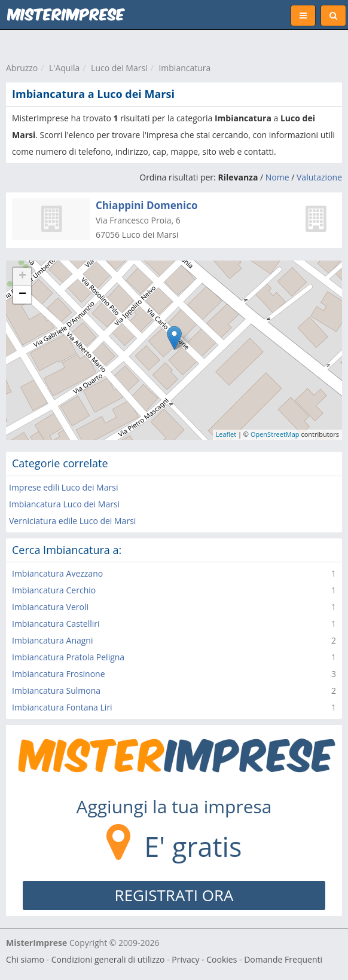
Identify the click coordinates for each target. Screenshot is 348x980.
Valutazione (319, 177)
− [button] (22, 295)
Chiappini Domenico (146, 205)
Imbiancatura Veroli (50, 607)
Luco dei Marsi (119, 68)
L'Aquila (64, 68)
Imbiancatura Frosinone (59, 674)
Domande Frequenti (283, 959)
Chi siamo (25, 959)
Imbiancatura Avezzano (57, 573)
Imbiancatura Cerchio (54, 590)
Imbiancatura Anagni (52, 640)
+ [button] (22, 277)
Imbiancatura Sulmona (56, 690)
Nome (277, 177)
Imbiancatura (184, 68)
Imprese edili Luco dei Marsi (63, 487)
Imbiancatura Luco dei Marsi (64, 504)
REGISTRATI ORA (174, 895)
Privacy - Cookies (204, 959)
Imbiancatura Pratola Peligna (68, 657)
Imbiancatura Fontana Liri (62, 707)
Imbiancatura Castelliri (56, 624)
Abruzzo (22, 68)
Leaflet (226, 434)
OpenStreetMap (275, 434)
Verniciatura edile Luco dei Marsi (72, 521)
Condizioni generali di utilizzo (108, 959)
